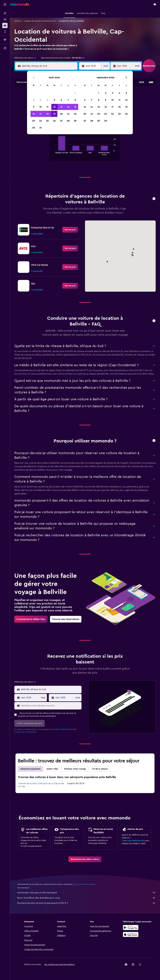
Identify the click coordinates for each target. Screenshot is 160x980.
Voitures (18, 21)
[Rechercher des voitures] (5, 25)
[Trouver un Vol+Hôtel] (5, 32)
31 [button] (41, 128)
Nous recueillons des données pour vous (86, 898)
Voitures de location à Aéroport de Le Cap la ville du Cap (41, 785)
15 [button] (75, 107)
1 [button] (75, 93)
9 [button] (34, 107)
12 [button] (54, 107)
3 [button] (41, 100)
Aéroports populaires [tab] (30, 769)
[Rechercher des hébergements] (5, 19)
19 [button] (54, 114)
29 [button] (75, 121)
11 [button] (47, 107)
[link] (70, 230)
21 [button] (68, 114)
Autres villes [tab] (52, 769)
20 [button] (61, 114)
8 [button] (75, 100)
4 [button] (47, 100)
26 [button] (54, 121)
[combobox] (25, 58)
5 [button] (54, 100)
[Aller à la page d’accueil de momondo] (20, 4)
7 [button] (68, 100)
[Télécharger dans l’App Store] (131, 934)
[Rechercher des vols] (5, 13)
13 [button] (61, 107)
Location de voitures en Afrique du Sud (40, 21)
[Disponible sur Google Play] (131, 927)
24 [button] (40, 121)
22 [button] (75, 114)
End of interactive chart (53, 153)
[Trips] (5, 40)
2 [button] (34, 100)
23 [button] (34, 121)
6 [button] (61, 100)
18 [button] (47, 114)
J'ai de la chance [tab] (100, 769)
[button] (5, 4)
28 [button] (68, 121)
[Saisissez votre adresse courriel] (51, 706)
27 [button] (61, 121)
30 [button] (34, 128)
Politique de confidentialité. (26, 732)
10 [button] (40, 107)
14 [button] (68, 107)
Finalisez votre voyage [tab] (75, 769)
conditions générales (61, 729)
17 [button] (40, 114)
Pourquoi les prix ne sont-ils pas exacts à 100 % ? (86, 903)
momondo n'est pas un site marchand (86, 893)
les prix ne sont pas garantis (84, 884)
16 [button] (34, 114)
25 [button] (47, 121)
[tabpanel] (85, 147)
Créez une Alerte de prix (133, 841)
